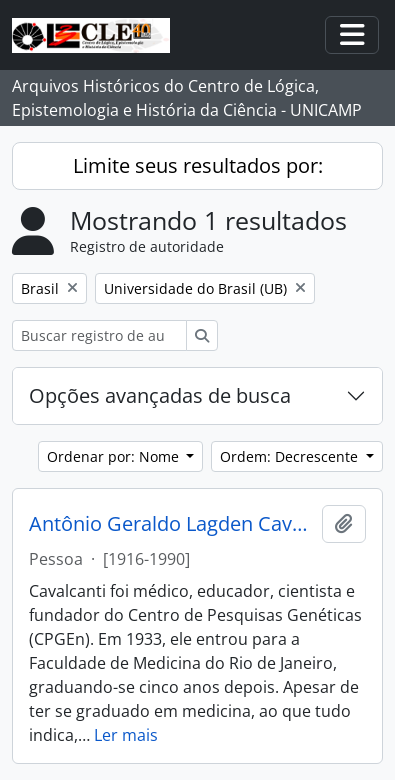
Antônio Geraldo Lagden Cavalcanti (171, 524)
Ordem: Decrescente (291, 456)
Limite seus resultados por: (198, 165)
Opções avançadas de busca (160, 395)
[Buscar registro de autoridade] (99, 335)
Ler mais (126, 735)
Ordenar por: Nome (115, 456)
